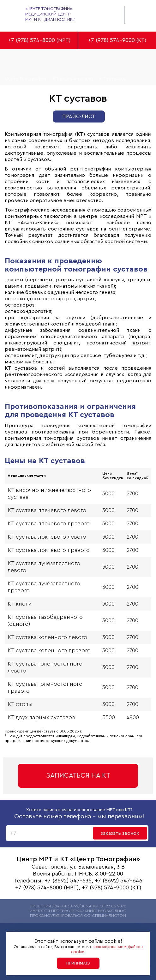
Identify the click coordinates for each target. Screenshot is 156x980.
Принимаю (78, 963)
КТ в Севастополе (73, 79)
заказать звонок (120, 833)
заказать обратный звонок (109, 14)
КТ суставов (113, 79)
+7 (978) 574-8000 (31, 40)
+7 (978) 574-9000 (111, 40)
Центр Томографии (25, 79)
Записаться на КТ (78, 776)
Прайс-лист (79, 117)
